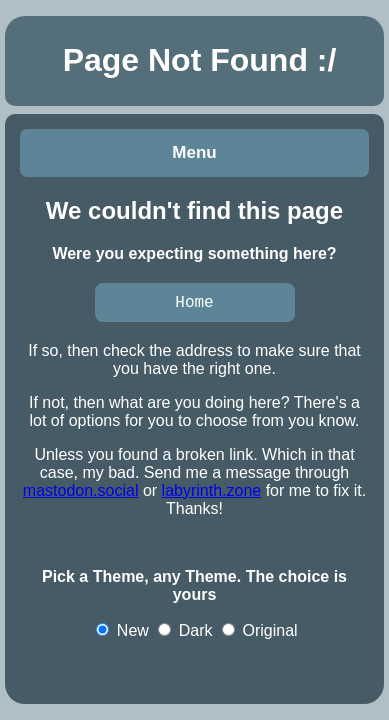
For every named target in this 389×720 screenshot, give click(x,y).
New (122, 633)
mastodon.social (81, 493)
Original (260, 633)
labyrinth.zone (212, 493)
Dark (185, 633)
